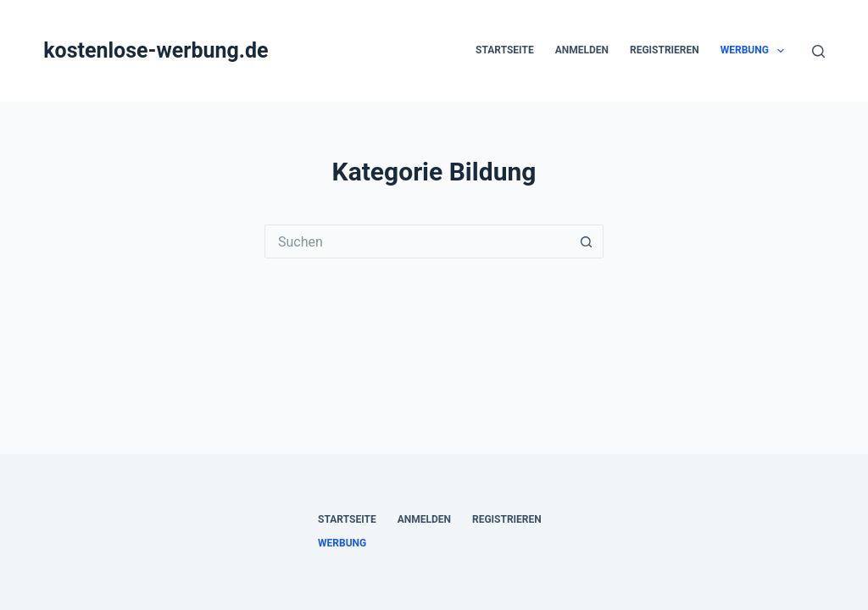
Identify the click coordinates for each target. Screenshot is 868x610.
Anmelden (582, 50)
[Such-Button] (587, 241)
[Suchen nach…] (417, 241)
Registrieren (665, 50)
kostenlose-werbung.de (156, 50)
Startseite (505, 50)
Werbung (756, 51)
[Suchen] (818, 51)
